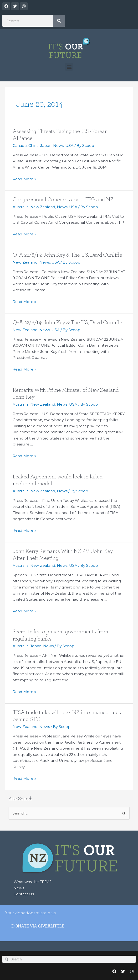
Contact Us (24, 894)
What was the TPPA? (33, 882)
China (33, 146)
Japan (46, 146)
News (58, 146)
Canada (20, 146)
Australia (21, 207)
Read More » (24, 179)
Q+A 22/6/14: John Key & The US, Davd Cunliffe (67, 255)
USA (69, 146)
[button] (69, 67)
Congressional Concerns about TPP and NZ (63, 200)
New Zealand (43, 207)
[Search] (59, 21)
